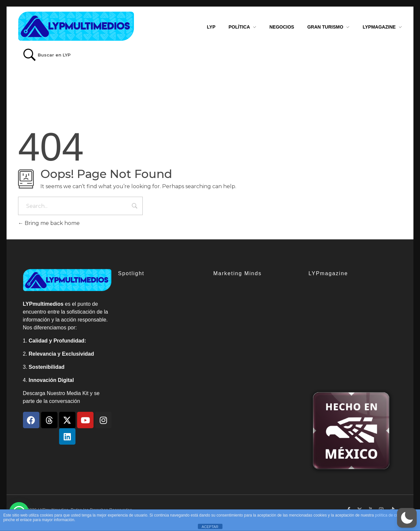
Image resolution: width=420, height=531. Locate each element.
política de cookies (391, 515)
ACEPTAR (210, 527)
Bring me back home (49, 223)
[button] (407, 518)
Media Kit (78, 393)
